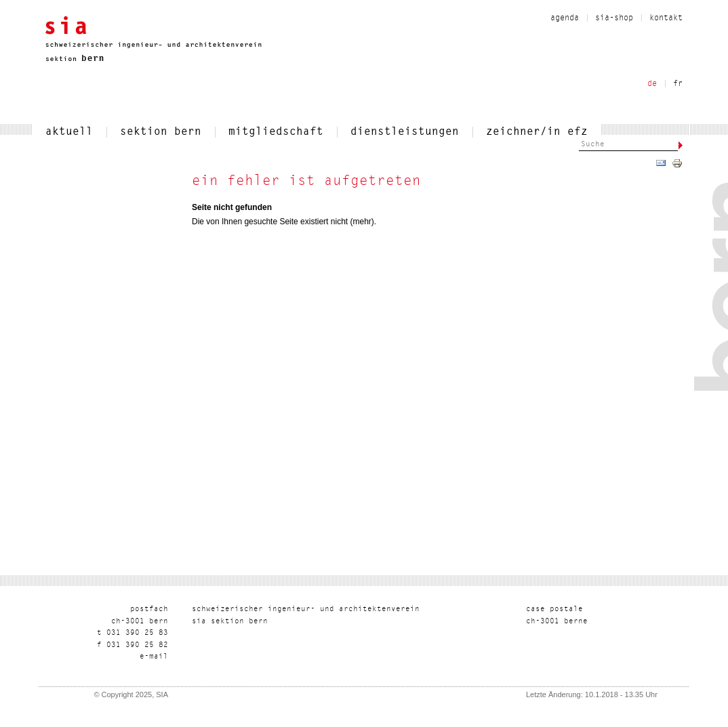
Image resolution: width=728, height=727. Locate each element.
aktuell (69, 132)
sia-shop (614, 18)
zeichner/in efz (537, 132)
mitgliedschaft (276, 132)
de (652, 84)
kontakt (666, 18)
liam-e (154, 657)
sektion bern (161, 132)
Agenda (565, 18)
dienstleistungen (405, 132)
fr (678, 84)
